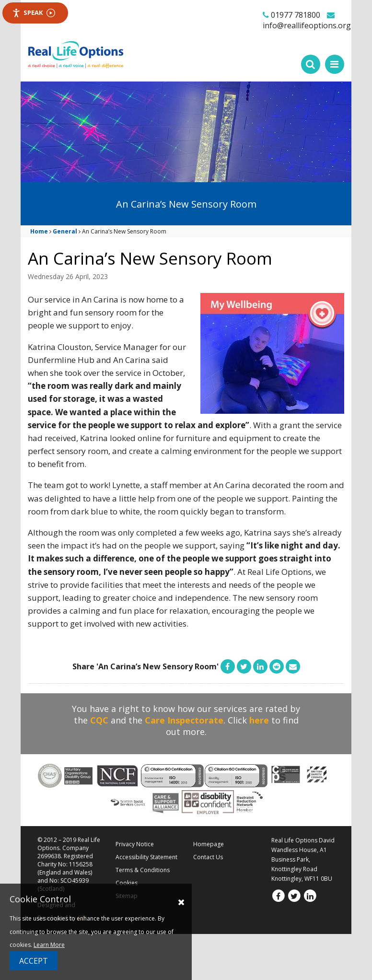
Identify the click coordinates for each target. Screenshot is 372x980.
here (259, 720)
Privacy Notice (135, 844)
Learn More (49, 945)
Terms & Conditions (143, 870)
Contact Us (208, 857)
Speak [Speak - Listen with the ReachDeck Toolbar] (34, 13)
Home (39, 231)
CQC (99, 720)
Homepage (209, 844)
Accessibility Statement (146, 857)
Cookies (127, 883)
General (65, 231)
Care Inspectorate (184, 720)
